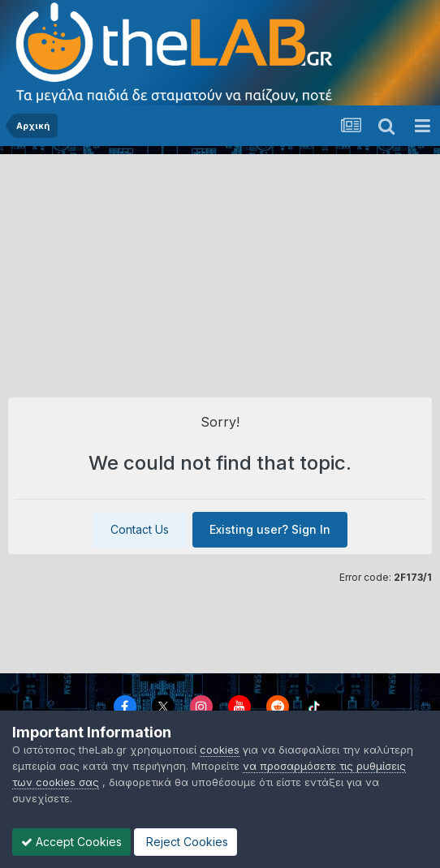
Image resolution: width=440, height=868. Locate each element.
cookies (220, 750)
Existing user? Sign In (270, 529)
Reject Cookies (185, 842)
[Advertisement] (220, 268)
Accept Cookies (71, 842)
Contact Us (140, 529)
